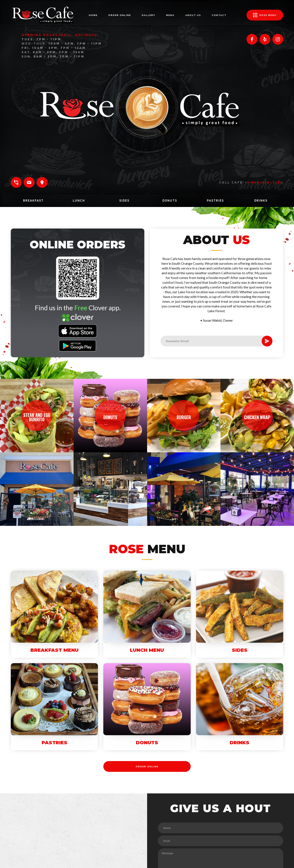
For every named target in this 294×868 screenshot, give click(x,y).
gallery (149, 15)
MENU (170, 15)
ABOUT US (193, 15)
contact (219, 15)
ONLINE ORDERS (62, 245)
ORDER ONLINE (120, 15)
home (93, 15)
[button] (265, 15)
